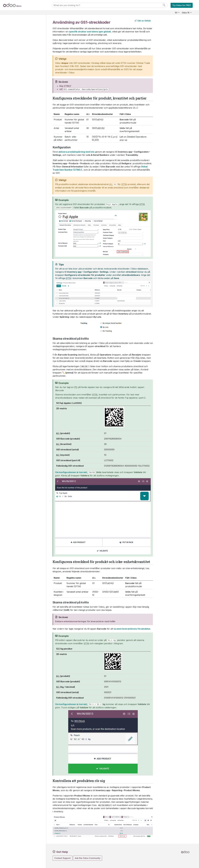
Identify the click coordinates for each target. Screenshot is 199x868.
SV (176, 13)
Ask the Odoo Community (88, 858)
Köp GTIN (64, 86)
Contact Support (62, 858)
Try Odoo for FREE (182, 5)
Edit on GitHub (143, 21)
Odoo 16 (186, 13)
